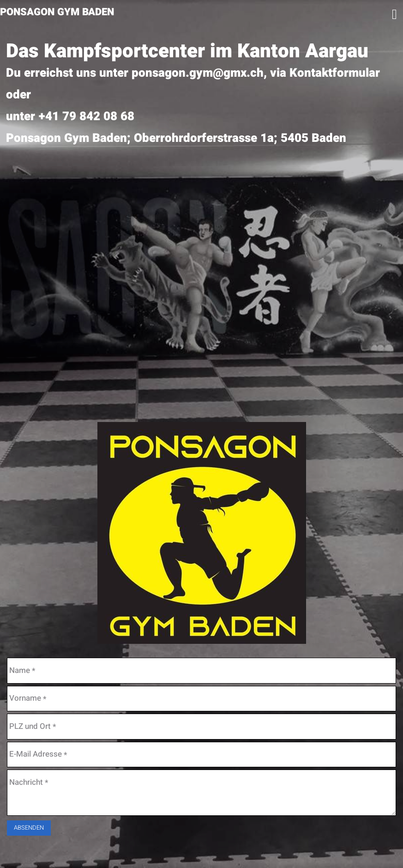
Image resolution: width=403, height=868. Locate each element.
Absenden (29, 828)
